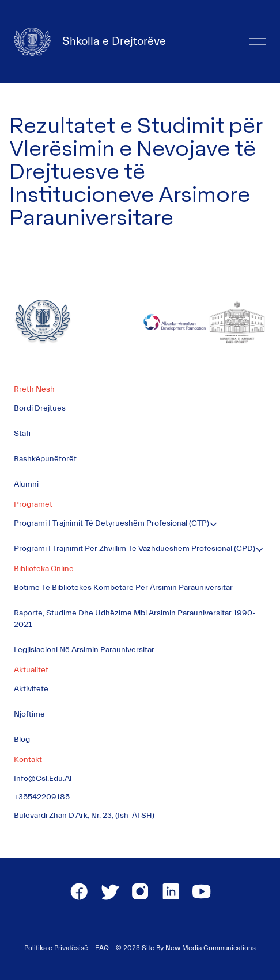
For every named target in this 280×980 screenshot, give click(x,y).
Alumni (26, 484)
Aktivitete (31, 689)
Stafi (22, 434)
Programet (33, 504)
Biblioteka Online (44, 569)
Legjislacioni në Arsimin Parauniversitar (84, 650)
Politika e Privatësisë (56, 948)
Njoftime (29, 714)
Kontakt (28, 760)
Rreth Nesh (34, 389)
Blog (22, 740)
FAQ (102, 948)
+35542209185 (42, 797)
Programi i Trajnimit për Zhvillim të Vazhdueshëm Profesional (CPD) (135, 549)
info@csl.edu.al (43, 779)
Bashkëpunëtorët (45, 459)
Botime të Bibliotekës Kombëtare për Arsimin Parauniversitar (123, 588)
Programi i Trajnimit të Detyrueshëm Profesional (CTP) (111, 523)
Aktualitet (31, 670)
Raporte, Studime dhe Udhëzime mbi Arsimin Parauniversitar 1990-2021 (135, 619)
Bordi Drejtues (40, 408)
